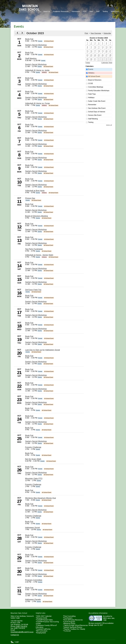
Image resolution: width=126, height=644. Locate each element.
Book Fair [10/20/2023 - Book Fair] (29, 356)
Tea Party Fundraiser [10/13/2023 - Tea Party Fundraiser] (34, 249)
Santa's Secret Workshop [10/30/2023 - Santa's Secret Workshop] (36, 574)
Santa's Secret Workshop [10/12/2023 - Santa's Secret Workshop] (36, 229)
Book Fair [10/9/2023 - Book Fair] (29, 165)
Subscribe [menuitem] (107, 33)
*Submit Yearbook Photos (73, 627)
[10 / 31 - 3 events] (95, 59)
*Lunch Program (69, 622)
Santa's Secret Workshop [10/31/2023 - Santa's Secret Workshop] (36, 594)
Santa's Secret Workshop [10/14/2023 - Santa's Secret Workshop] (36, 268)
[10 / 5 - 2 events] (103, 43)
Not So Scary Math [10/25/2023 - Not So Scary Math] (33, 459)
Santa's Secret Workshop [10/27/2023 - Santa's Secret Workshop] (36, 510)
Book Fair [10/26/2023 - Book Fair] (29, 467)
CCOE (91, 83)
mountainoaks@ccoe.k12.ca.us (22, 632)
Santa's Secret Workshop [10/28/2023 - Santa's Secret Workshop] (36, 541)
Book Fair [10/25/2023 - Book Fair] (29, 435)
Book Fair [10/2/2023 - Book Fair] (29, 52)
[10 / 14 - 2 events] (110, 47)
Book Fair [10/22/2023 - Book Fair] (29, 383)
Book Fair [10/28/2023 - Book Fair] (29, 535)
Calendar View (107, 63)
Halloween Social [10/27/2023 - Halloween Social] (32, 528)
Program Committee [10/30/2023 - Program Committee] (34, 580)
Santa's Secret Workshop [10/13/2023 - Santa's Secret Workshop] (36, 243)
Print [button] (86, 33)
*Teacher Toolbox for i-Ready (74, 629)
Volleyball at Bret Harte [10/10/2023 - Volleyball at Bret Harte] (35, 191)
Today (88, 63)
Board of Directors (95, 80)
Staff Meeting (93, 119)
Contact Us (15, 635)
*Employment (41, 633)
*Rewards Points (69, 623)
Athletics (91, 73)
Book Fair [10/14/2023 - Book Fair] (29, 262)
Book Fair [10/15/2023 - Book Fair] (29, 276)
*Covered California (43, 629)
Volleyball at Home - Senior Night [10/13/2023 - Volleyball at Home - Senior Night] (39, 255)
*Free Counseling (69, 616)
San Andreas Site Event (97, 108)
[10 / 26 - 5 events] (103, 55)
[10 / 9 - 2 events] (91, 47)
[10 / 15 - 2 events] (87, 51)
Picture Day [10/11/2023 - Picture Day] (30, 198)
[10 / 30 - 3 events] (91, 59)
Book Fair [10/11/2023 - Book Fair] (29, 204)
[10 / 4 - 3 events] (99, 43)
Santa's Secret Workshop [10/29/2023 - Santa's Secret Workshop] (36, 561)
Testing (91, 122)
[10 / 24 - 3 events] (95, 55)
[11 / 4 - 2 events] (110, 59)
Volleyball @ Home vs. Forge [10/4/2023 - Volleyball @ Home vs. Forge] (37, 103)
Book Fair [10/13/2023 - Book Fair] (29, 237)
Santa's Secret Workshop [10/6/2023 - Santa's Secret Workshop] (36, 130)
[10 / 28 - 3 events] (110, 55)
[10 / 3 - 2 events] (95, 43)
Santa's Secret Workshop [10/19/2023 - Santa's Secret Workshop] (36, 342)
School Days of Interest (97, 112)
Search (112, 5)
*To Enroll (67, 631)
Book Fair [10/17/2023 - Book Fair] (29, 309)
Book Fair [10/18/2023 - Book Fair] (29, 323)
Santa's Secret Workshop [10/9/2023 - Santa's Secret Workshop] (36, 171)
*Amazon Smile (41, 618)
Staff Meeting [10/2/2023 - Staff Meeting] (31, 58)
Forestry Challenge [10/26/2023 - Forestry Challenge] (33, 484)
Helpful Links (41, 613)
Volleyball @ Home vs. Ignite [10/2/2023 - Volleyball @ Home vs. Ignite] (37, 70)
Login (15, 642)
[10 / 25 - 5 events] (99, 55)
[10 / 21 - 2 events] (110, 51)
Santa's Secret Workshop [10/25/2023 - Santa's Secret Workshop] (36, 441)
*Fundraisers (68, 618)
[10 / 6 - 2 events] (106, 43)
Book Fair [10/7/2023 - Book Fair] (29, 138)
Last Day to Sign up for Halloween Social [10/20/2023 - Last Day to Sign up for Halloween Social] (43, 350)
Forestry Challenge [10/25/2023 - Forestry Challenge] (33, 447)
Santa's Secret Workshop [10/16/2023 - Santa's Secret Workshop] (36, 301)
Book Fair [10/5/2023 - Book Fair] (29, 111)
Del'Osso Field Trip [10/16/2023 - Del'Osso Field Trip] (33, 290)
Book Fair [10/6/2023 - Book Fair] (29, 125)
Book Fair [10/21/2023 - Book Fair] (29, 369)
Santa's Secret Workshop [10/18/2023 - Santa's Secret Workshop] (36, 329)
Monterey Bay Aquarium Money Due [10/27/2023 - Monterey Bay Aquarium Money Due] (41, 498)
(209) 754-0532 (22, 626)
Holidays (91, 98)
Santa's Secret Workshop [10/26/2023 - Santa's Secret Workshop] (36, 473)
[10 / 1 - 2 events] (87, 43)
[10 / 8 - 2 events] (87, 47)
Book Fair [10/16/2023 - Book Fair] (29, 296)
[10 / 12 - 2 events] (103, 47)
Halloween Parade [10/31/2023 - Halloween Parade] (33, 599)
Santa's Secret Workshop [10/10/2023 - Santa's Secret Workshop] (36, 185)
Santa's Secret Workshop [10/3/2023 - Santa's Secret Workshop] (36, 84)
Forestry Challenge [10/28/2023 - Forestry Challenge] (33, 547)
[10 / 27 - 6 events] (106, 55)
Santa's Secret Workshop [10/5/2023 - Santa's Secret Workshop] (36, 117)
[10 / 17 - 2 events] (95, 51)
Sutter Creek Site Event (97, 101)
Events (91, 69)
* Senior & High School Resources (75, 625)
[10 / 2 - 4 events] (91, 43)
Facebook (108, 5)
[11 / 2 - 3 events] (103, 59)
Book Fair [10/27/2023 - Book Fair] (29, 504)
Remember (92, 105)
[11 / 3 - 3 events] (106, 59)
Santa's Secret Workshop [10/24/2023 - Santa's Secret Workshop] (36, 422)
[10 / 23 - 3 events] (91, 55)
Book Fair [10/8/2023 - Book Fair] (29, 152)
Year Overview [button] (96, 33)
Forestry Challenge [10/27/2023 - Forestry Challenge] (33, 516)
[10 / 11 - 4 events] (99, 47)
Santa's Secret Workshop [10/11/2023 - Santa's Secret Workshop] (36, 210)
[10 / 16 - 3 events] (91, 51)
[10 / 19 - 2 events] (103, 51)
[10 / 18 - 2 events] (99, 51)
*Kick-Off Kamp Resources (73, 620)
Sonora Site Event (95, 115)
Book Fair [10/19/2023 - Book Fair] (29, 336)
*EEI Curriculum (42, 631)
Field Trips (92, 94)
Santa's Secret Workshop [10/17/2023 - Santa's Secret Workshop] (36, 315)
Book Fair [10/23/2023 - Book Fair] (29, 396)
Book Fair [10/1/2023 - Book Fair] (29, 39)
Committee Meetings (96, 87)
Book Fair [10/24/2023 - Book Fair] (29, 416)
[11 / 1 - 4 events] (99, 59)
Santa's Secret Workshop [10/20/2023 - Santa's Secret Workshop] (36, 362)
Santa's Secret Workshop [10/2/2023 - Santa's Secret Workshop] (36, 64)
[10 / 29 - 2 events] (87, 59)
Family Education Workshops (99, 91)
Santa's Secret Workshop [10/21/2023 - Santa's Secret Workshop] (36, 375)
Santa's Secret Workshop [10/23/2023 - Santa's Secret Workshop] (36, 402)
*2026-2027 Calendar (44, 616)
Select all (109, 125)
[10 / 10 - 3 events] (95, 47)
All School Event (94, 76)
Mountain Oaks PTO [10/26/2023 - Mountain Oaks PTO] (34, 478)
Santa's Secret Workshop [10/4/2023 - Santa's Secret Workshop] (36, 97)
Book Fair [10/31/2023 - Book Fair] (29, 588)
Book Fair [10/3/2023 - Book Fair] (29, 78)
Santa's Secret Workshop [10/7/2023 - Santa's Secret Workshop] (36, 144)
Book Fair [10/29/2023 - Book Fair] (29, 555)
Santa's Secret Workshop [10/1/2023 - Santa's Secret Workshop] (36, 45)
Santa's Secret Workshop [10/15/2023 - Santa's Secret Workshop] (36, 282)
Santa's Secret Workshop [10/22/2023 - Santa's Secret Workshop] (36, 389)
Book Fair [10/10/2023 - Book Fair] (29, 179)
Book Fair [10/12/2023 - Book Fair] (29, 224)
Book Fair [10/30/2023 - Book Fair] (29, 568)
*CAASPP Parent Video (44, 620)
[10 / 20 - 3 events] (106, 51)
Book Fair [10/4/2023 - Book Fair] (29, 91)
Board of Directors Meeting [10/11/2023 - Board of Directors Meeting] (36, 216)
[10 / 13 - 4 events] (106, 47)
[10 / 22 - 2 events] (87, 55)
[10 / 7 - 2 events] (110, 43)
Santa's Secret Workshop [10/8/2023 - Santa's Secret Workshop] (36, 158)
